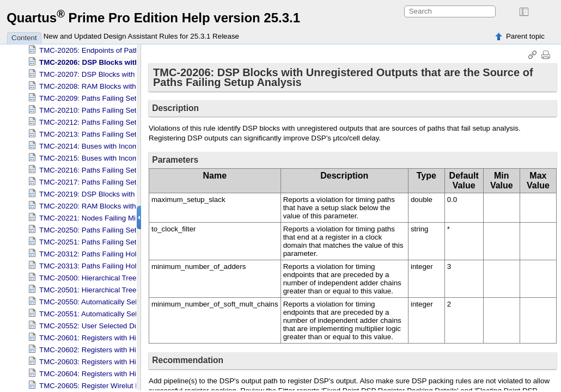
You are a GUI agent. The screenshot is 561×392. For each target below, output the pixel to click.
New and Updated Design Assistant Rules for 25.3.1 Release (141, 36)
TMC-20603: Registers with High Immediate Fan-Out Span (133, 358)
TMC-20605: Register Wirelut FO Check (103, 382)
